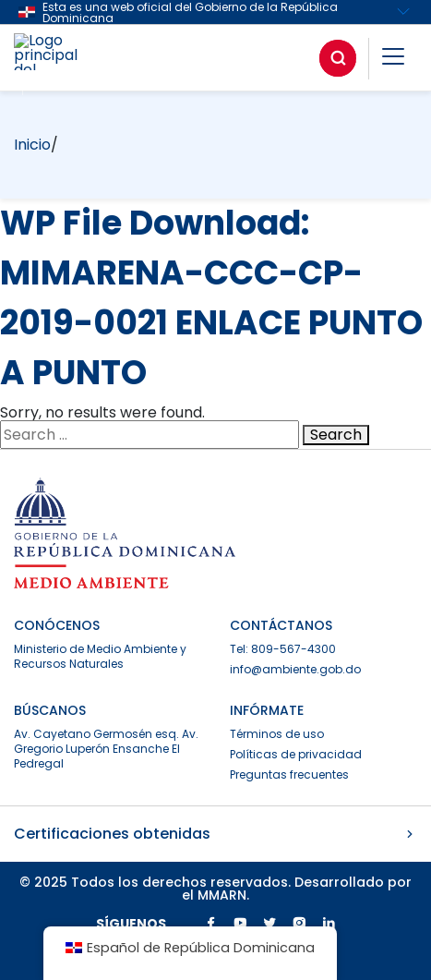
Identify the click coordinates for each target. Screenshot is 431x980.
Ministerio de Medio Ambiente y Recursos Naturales (100, 656)
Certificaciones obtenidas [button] (215, 834)
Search (336, 435)
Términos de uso (277, 734)
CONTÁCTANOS (281, 625)
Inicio (32, 145)
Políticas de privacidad (296, 754)
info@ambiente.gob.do (295, 669)
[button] (393, 60)
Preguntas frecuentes (289, 774)
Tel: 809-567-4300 (283, 649)
